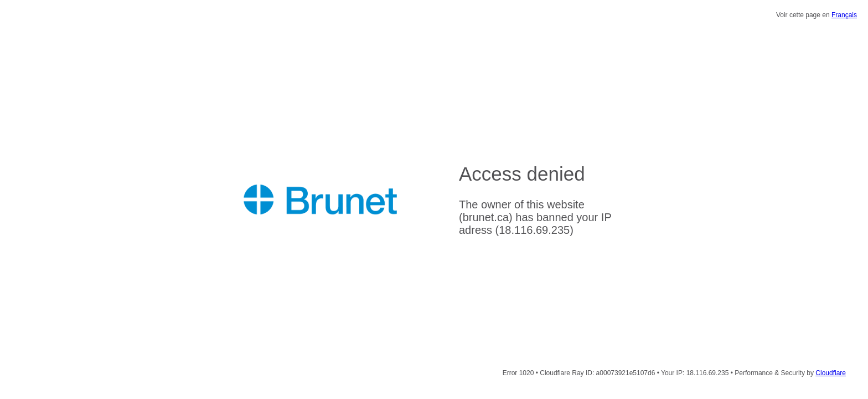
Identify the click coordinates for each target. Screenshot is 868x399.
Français (844, 15)
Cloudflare (831, 373)
